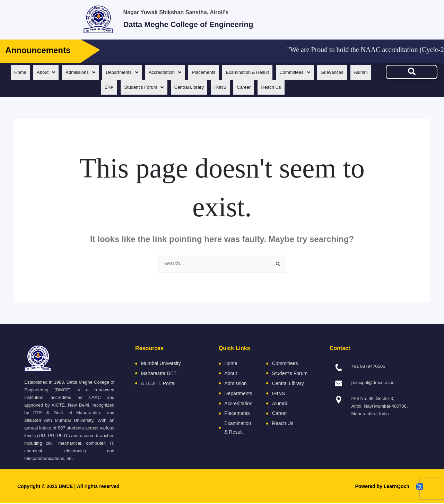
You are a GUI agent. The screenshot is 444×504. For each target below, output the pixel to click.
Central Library (201, 87)
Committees (311, 72)
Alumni (95, 87)
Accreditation (177, 72)
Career (259, 87)
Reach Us (287, 87)
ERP (119, 87)
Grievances (349, 72)
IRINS (234, 87)
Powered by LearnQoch (382, 487)
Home (27, 72)
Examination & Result (262, 72)
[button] (54, 72)
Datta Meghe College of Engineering (218, 23)
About (54, 72)
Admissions (90, 72)
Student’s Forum (155, 87)
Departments (133, 72)
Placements (217, 72)
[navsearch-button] (412, 72)
